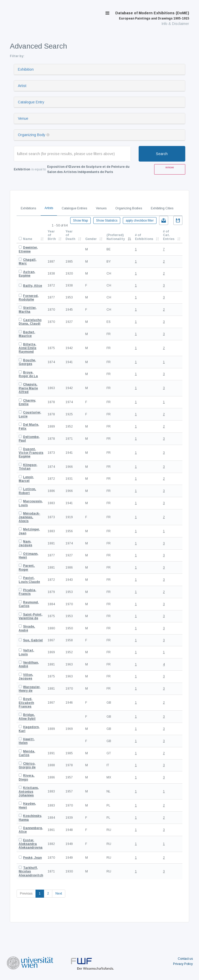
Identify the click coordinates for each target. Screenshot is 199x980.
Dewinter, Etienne (28, 249)
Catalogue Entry (31, 102)
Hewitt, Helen (27, 741)
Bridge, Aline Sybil (27, 717)
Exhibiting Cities (162, 208)
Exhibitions (28, 208)
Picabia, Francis (27, 592)
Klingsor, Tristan (28, 467)
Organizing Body (32, 135)
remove (170, 167)
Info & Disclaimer (175, 24)
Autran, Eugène (27, 274)
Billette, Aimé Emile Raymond (27, 348)
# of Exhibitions (144, 237)
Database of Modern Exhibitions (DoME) (152, 16)
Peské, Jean (32, 858)
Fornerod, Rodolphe (29, 298)
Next (59, 894)
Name (28, 239)
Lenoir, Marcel (26, 479)
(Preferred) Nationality (116, 237)
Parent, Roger (27, 568)
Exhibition (26, 69)
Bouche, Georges (27, 362)
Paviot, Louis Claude (29, 580)
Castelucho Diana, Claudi (30, 322)
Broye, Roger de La (28, 374)
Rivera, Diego (27, 777)
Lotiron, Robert (27, 491)
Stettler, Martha (28, 310)
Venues (101, 208)
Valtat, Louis (26, 652)
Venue (23, 118)
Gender (91, 239)
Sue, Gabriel (33, 640)
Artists (49, 208)
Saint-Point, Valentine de (31, 616)
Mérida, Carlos (27, 753)
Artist (22, 86)
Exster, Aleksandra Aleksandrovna (31, 844)
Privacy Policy (183, 964)
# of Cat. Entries (169, 235)
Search (162, 154)
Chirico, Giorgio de (27, 765)
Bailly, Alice (33, 286)
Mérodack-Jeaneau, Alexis (29, 517)
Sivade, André (27, 628)
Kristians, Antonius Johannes (29, 792)
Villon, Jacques (26, 677)
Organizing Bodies (129, 208)
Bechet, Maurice (27, 334)
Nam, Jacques (25, 543)
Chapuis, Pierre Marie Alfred (28, 388)
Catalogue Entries (74, 208)
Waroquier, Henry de (30, 689)
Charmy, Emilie (27, 402)
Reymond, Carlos (29, 604)
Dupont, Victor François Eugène (31, 453)
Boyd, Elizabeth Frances (26, 703)
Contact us (185, 959)
